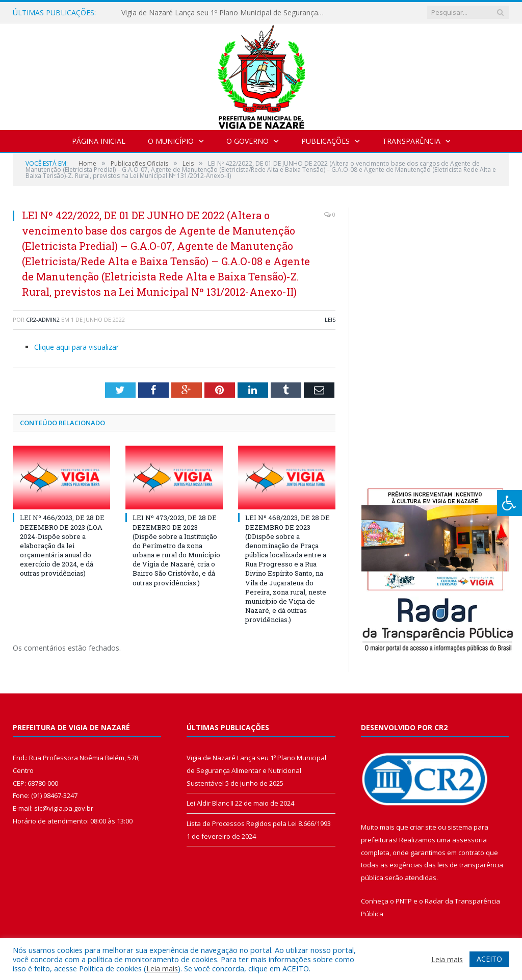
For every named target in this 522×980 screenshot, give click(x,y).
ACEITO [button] (489, 959)
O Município (171, 141)
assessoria (469, 840)
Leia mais (162, 968)
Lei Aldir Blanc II (210, 803)
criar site (423, 827)
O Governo (247, 141)
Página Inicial (99, 141)
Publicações (325, 141)
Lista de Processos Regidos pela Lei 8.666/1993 (259, 823)
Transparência (411, 141)
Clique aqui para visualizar (76, 347)
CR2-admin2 (43, 319)
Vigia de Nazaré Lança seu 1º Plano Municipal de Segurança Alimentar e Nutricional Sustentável (226, 13)
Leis (330, 319)
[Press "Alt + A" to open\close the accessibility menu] (510, 503)
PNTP (404, 901)
